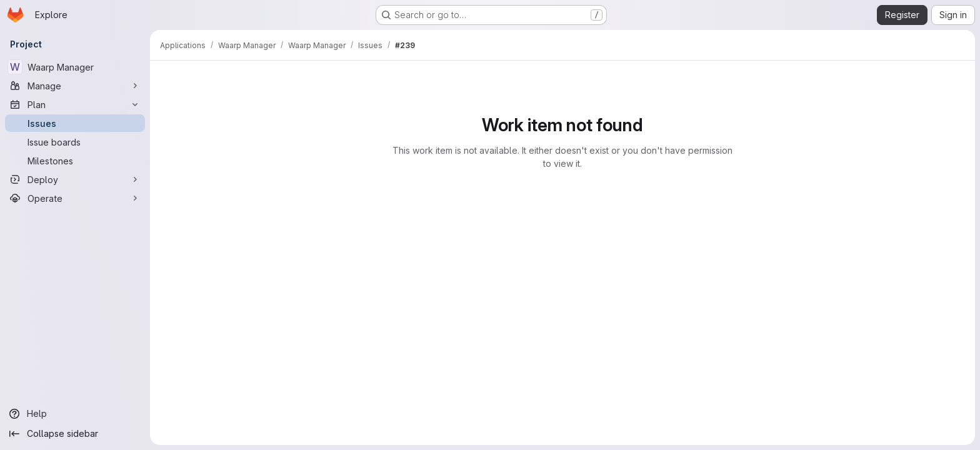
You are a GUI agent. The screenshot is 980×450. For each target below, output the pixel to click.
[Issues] (75, 123)
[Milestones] (75, 161)
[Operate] (75, 198)
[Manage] (75, 86)
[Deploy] (75, 179)
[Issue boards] (75, 142)
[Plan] (75, 104)
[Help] (75, 414)
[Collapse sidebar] (75, 434)
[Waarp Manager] (75, 67)
